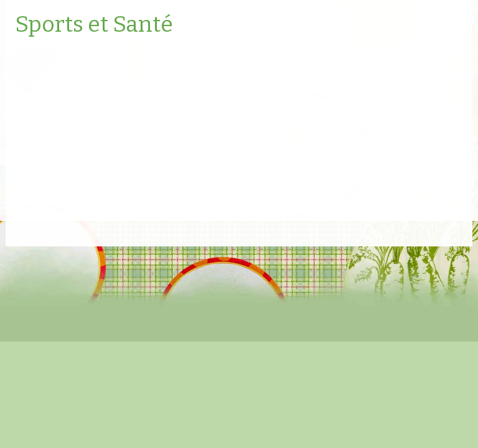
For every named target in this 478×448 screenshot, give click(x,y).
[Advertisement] (239, 134)
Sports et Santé (94, 25)
